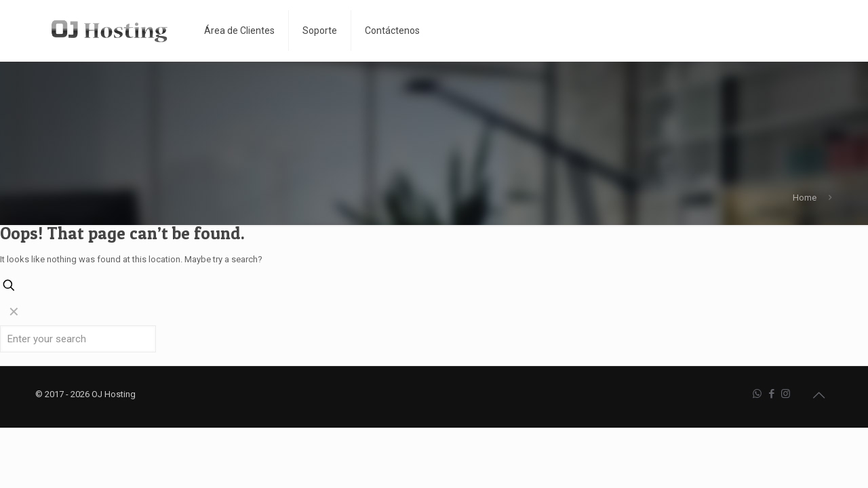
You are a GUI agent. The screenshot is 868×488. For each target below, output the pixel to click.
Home (805, 198)
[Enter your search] (78, 339)
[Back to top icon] (818, 395)
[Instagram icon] (786, 394)
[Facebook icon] (771, 394)
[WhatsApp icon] (757, 394)
